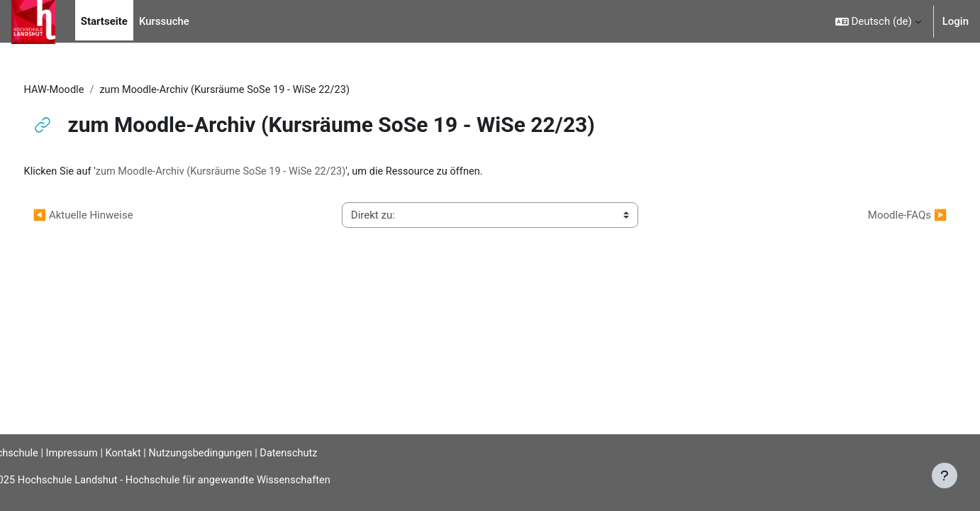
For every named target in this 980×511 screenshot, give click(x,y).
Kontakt (155, 453)
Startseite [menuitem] (104, 21)
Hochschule (33, 453)
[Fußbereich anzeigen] (945, 476)
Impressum (101, 453)
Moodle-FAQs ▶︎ (881, 216)
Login (956, 21)
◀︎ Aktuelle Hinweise (110, 216)
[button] (878, 21)
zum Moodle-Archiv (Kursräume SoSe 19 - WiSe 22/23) (253, 172)
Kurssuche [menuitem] (164, 21)
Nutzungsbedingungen (233, 453)
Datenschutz (325, 453)
